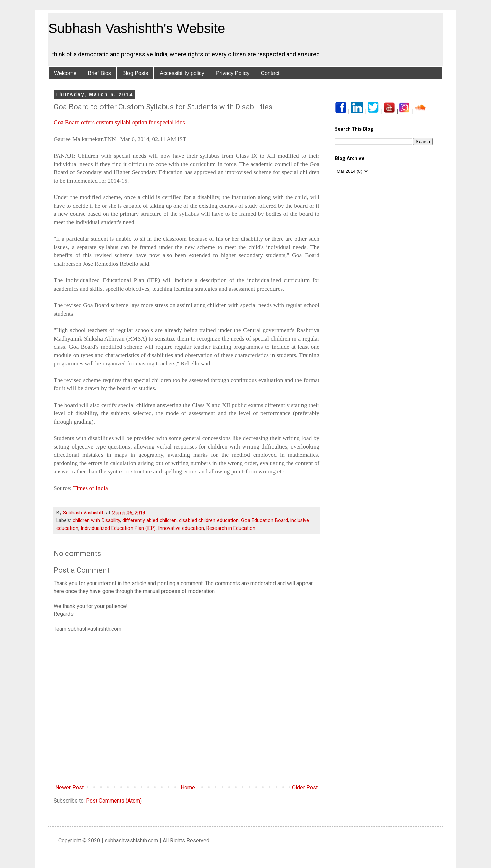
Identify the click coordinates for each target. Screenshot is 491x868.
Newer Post (69, 788)
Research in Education (231, 528)
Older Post (305, 788)
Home (188, 788)
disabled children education (209, 521)
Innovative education (181, 528)
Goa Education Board (265, 521)
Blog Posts (135, 73)
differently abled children (150, 521)
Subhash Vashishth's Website (137, 28)
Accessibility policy (182, 73)
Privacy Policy (233, 73)
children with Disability (96, 521)
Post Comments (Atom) (114, 801)
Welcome (65, 73)
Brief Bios (99, 73)
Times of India (91, 488)
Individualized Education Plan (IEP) (118, 528)
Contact (270, 73)
